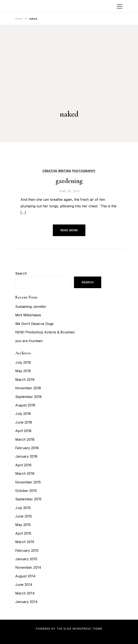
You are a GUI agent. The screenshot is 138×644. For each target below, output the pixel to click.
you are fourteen (29, 341)
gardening (69, 181)
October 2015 (26, 491)
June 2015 (24, 516)
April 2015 (23, 533)
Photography (84, 171)
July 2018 (23, 414)
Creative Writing (57, 171)
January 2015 (26, 559)
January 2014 (26, 602)
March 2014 (25, 593)
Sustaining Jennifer (31, 307)
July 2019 (23, 362)
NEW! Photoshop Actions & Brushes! (45, 332)
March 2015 (25, 542)
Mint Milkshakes (28, 315)
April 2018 (23, 431)
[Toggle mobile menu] (120, 6)
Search (21, 273)
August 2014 (25, 576)
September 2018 (28, 397)
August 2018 (25, 405)
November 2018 (28, 388)
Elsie (68, 629)
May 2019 (23, 371)
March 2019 (25, 380)
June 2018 (24, 422)
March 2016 (25, 473)
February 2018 (27, 448)
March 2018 (25, 439)
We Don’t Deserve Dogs (34, 324)
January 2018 (26, 456)
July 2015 (23, 508)
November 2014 (28, 567)
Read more (69, 230)
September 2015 (28, 499)
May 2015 (23, 525)
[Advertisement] (69, 76)
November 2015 (28, 482)
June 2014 (24, 585)
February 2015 (27, 550)
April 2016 (23, 465)
